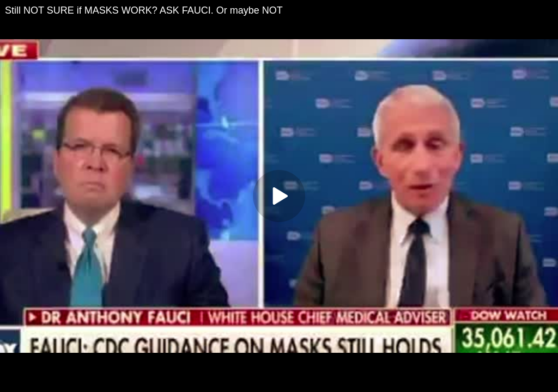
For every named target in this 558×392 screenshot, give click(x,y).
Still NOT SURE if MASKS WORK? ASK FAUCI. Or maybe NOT (144, 10)
